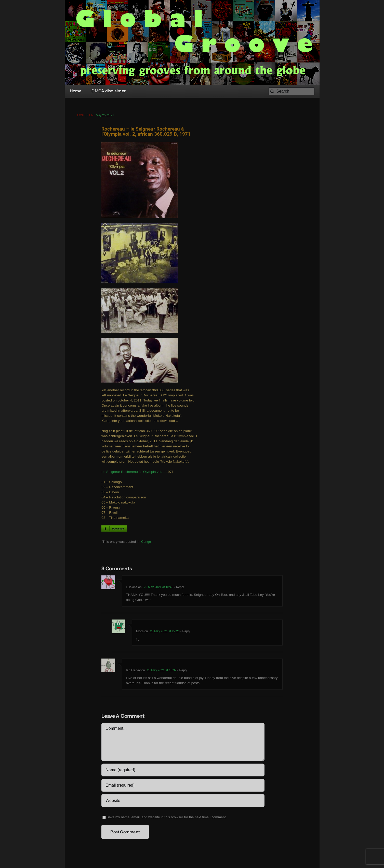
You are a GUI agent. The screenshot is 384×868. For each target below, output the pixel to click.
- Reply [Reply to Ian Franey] (182, 671)
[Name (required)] (183, 771)
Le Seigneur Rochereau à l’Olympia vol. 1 (133, 473)
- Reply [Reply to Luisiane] (178, 588)
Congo (146, 542)
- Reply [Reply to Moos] (185, 632)
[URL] (183, 801)
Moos (140, 632)
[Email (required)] (183, 786)
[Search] (292, 91)
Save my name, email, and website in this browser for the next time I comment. (167, 818)
